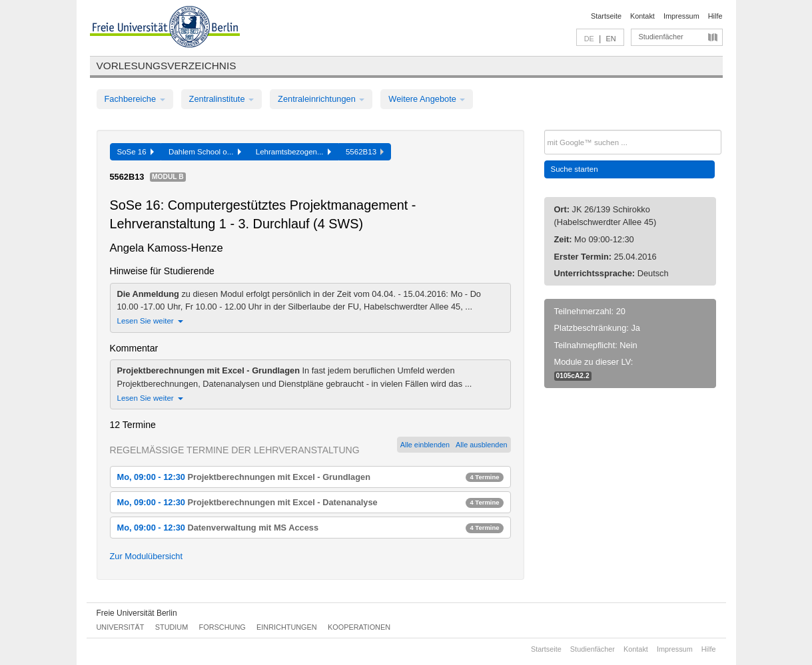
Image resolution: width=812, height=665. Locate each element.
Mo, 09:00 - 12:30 (310, 477)
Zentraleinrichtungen (321, 99)
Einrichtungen (287, 627)
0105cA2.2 (573, 376)
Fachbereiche (135, 99)
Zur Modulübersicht (147, 556)
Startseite (606, 16)
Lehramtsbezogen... (293, 152)
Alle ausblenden (481, 445)
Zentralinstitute (222, 99)
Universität (121, 627)
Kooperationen (359, 627)
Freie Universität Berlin (137, 613)
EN (610, 39)
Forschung (222, 627)
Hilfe (715, 16)
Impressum (681, 16)
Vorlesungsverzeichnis (167, 66)
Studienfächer (661, 37)
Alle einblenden (425, 445)
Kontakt (642, 16)
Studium (172, 627)
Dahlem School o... (205, 152)
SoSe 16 (136, 152)
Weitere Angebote (427, 99)
